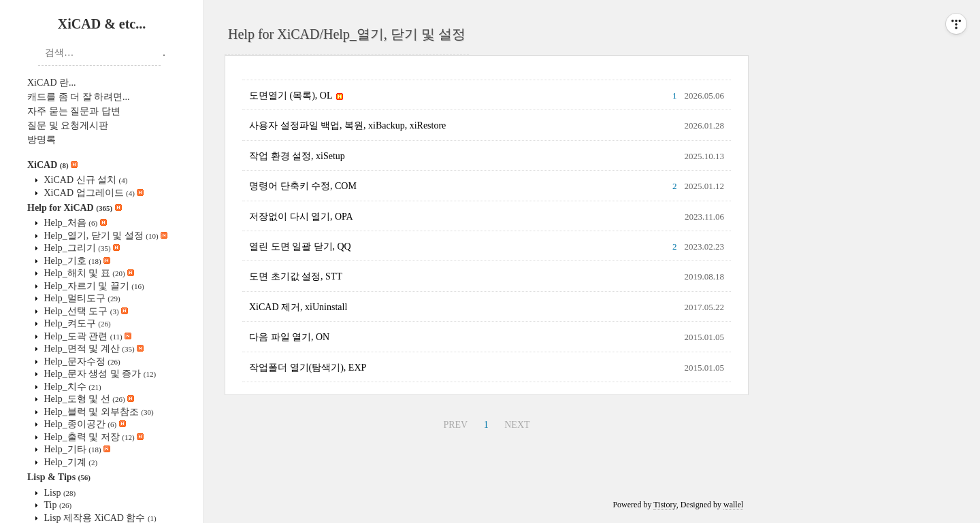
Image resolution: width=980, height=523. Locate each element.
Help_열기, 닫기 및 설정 (104, 236)
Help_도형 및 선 (88, 399)
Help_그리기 (81, 248)
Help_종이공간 (84, 424)
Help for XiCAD (75, 208)
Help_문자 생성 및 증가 (99, 374)
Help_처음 (74, 223)
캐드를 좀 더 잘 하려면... (79, 97)
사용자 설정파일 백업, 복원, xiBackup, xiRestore (347, 125)
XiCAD (52, 165)
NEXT (517, 425)
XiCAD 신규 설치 (84, 180)
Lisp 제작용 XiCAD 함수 (99, 518)
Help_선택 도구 (85, 311)
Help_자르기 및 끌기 (93, 286)
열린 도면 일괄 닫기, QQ (300, 247)
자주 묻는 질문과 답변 (74, 111)
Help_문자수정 (81, 361)
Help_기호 (76, 261)
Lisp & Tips (59, 477)
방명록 (42, 140)
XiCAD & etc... (102, 24)
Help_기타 (76, 449)
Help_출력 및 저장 (93, 437)
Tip (56, 505)
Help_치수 (71, 387)
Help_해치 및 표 (88, 273)
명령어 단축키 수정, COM (303, 186)
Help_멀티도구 (81, 298)
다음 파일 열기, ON (289, 337)
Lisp (59, 493)
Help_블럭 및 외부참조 (98, 412)
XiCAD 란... (52, 83)
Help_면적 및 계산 (93, 349)
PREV (455, 425)
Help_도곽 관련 (86, 336)
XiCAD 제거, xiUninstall (298, 307)
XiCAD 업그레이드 (93, 193)
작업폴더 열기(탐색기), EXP (308, 368)
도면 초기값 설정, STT (296, 276)
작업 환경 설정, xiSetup (297, 156)
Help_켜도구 (76, 323)
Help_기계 (69, 462)
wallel (733, 505)
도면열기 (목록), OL (296, 96)
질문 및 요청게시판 (68, 125)
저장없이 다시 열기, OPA (301, 217)
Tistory (665, 505)
